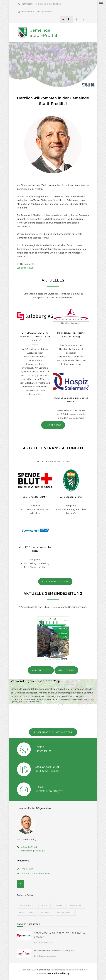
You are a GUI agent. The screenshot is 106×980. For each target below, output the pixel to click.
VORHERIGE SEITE (41, 670)
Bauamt (44, 905)
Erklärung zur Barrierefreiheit (36, 873)
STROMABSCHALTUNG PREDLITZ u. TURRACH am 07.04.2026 (35, 337)
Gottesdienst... (27, 905)
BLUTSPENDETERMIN (35, 497)
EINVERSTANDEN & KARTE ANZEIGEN (53, 732)
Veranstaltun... (27, 913)
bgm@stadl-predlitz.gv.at (33, 851)
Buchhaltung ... (65, 913)
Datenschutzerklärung (59, 973)
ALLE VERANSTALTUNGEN (55, 582)
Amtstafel (46, 913)
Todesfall (59, 905)
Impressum (27, 869)
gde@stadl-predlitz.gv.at (50, 4)
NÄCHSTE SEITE (66, 670)
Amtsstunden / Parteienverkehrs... (37, 12)
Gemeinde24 (44, 970)
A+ (63, 19)
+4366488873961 (29, 847)
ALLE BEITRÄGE (53, 425)
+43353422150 (27, 4)
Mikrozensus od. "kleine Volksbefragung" (55, 951)
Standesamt (76, 905)
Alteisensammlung (71, 497)
